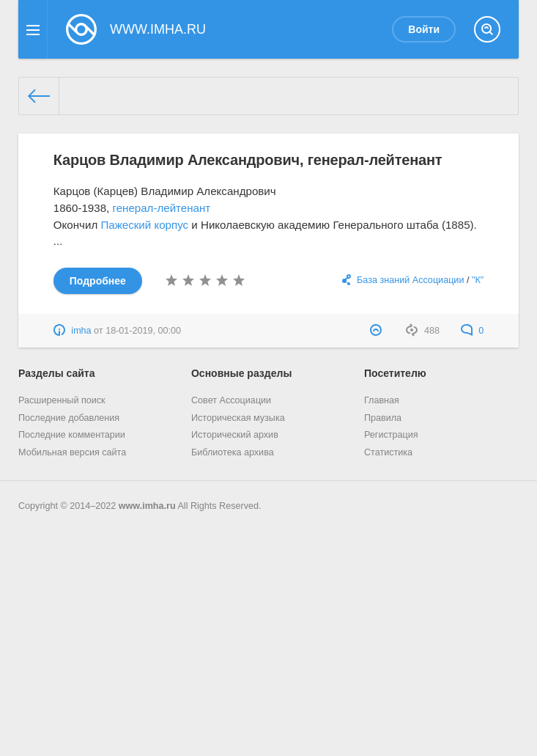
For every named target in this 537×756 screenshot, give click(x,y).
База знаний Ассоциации (410, 280)
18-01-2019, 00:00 (143, 331)
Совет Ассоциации (231, 400)
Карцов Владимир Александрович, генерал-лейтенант (248, 160)
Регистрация (391, 435)
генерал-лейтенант (161, 208)
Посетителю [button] (395, 373)
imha (81, 331)
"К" (478, 280)
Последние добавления (69, 418)
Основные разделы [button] (241, 373)
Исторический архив (235, 435)
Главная (382, 400)
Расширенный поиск (62, 400)
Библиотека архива (233, 452)
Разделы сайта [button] (56, 373)
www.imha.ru (147, 506)
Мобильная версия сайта (72, 452)
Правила (383, 418)
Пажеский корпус (144, 225)
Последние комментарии (72, 435)
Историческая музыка (238, 418)
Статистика (388, 452)
